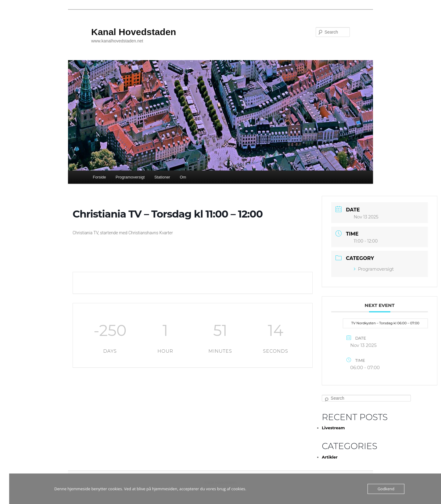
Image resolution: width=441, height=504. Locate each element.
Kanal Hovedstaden (134, 32)
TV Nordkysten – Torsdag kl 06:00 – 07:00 (385, 323)
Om (183, 177)
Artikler (330, 457)
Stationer (162, 177)
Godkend (386, 489)
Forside (99, 177)
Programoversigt (130, 177)
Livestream (333, 428)
